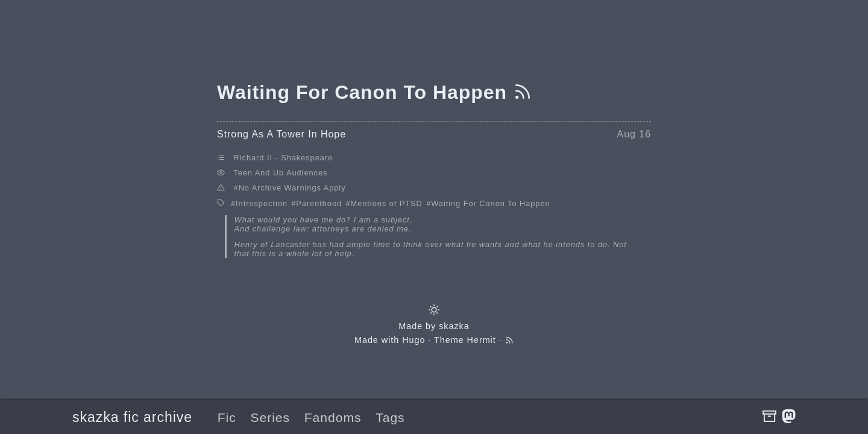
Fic (227, 417)
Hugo (414, 340)
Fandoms (333, 417)
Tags (390, 417)
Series (270, 417)
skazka (454, 326)
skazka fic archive (132, 417)
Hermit (482, 340)
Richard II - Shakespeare (284, 158)
